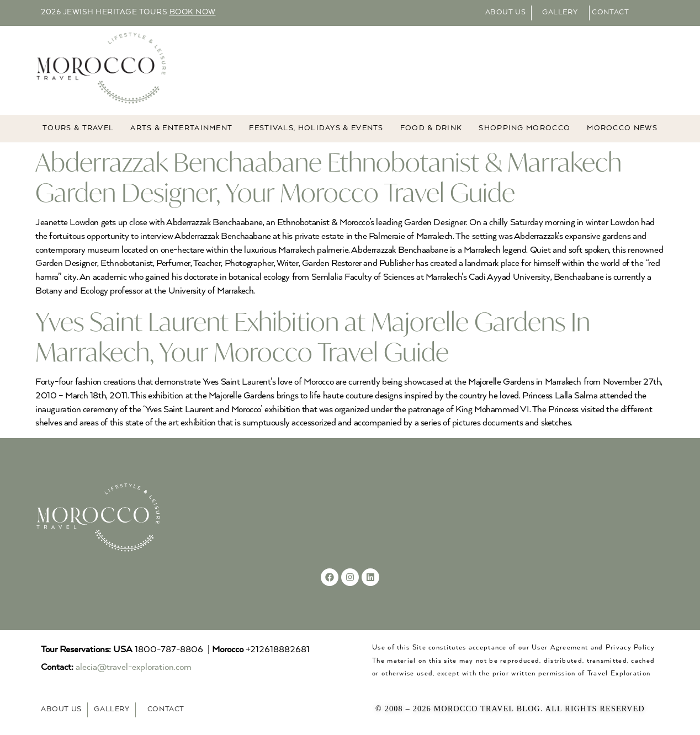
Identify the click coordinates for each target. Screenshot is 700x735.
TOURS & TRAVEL (78, 128)
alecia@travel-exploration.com (134, 667)
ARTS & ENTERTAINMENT (181, 128)
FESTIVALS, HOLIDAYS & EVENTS (316, 128)
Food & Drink (431, 128)
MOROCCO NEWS (622, 128)
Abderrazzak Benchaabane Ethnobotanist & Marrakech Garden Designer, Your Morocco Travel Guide (328, 177)
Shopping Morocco (524, 128)
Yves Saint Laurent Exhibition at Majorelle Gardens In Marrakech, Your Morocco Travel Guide (313, 337)
